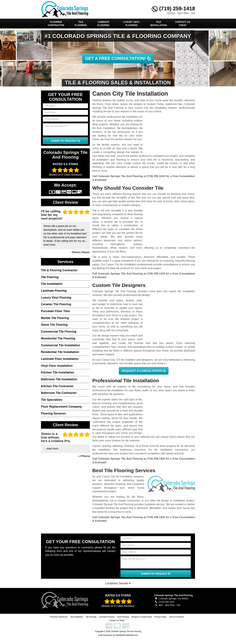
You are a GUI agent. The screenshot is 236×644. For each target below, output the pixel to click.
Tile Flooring (81, 24)
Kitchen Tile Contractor (57, 386)
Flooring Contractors (59, 617)
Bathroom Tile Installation (59, 379)
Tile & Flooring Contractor (59, 270)
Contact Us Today (183, 24)
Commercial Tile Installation (61, 345)
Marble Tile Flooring (55, 318)
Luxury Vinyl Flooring (132, 24)
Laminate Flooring (103, 24)
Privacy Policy (161, 617)
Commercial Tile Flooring (59, 332)
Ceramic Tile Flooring (56, 304)
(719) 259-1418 (173, 9)
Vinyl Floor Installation (57, 366)
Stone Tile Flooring (54, 325)
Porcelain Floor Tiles (55, 311)
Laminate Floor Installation (60, 359)
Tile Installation (159, 24)
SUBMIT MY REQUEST (65, 141)
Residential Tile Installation (60, 352)
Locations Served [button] (118, 583)
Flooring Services (53, 413)
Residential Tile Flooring (58, 338)
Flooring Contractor (56, 24)
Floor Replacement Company (61, 407)
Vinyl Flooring (123, 617)
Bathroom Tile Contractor (59, 393)
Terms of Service (176, 617)
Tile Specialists (52, 400)
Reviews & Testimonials (142, 617)
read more (49, 245)
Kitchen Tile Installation (58, 372)
